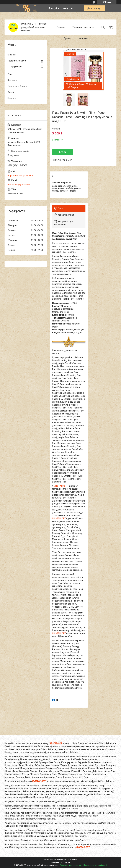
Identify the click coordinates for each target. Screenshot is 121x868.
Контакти (84, 38)
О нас (10, 74)
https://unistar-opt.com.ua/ (21, 176)
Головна (61, 27)
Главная (12, 55)
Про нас (68, 38)
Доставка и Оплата (76, 50)
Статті (11, 92)
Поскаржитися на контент (71, 865)
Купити (63, 152)
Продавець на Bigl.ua (61, 862)
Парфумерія (16, 67)
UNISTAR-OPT (61, 486)
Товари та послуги (82, 27)
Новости (12, 98)
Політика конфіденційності (95, 865)
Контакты (12, 80)
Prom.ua (75, 860)
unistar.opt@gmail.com (19, 185)
